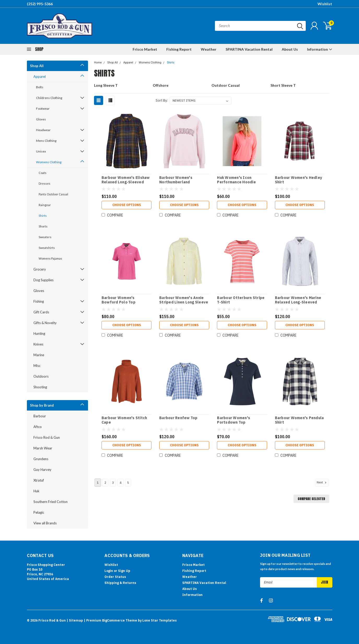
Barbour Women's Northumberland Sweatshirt (176, 182)
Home (98, 63)
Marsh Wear (43, 448)
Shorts (43, 226)
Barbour (40, 416)
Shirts (43, 216)
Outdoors (41, 376)
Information (320, 49)
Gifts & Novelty (45, 323)
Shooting (40, 387)
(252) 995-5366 (40, 4)
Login (109, 571)
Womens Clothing (49, 162)
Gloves (41, 119)
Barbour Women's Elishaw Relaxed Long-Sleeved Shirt (126, 182)
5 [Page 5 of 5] (128, 482)
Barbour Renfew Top (178, 418)
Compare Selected (311, 499)
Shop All (37, 66)
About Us (290, 49)
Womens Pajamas (50, 258)
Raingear (45, 205)
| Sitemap (75, 620)
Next (322, 482)
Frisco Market (145, 49)
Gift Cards (41, 312)
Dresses (45, 183)
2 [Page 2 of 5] (105, 482)
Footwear (43, 109)
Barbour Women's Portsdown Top (234, 420)
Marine (39, 355)
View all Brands (45, 523)
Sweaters (45, 237)
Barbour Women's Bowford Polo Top (119, 300)
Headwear (43, 130)
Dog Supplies (43, 280)
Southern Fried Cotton (51, 502)
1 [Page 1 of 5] (98, 482)
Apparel (40, 77)
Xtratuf (39, 480)
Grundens (41, 459)
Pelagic (39, 512)
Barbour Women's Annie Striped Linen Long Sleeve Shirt (184, 302)
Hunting (39, 333)
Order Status (115, 577)
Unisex (41, 151)
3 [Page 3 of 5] (113, 482)
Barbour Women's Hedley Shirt (299, 180)
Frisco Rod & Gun (47, 437)
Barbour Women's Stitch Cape (124, 420)
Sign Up (124, 571)
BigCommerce (113, 620)
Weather (209, 49)
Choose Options (127, 205)
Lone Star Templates (160, 620)
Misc (37, 366)
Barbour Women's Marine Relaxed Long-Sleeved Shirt (298, 302)
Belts (40, 87)
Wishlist (325, 4)
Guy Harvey (42, 470)
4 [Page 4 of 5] (120, 482)
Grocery (40, 269)
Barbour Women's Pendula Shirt (299, 420)
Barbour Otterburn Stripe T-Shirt (241, 300)
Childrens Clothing (49, 98)
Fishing (39, 301)
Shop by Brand (42, 405)
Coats (43, 173)
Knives (38, 344)
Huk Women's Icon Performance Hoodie (236, 180)
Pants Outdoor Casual (53, 194)
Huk (36, 491)
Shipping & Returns (120, 583)
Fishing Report (179, 49)
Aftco (38, 427)
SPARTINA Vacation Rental (249, 49)
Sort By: (162, 100)
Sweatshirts (47, 248)
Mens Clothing (46, 141)
